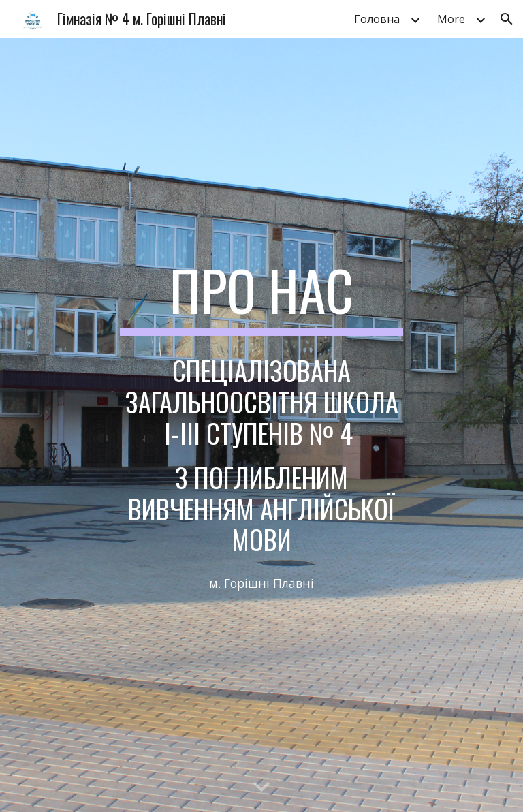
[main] (261, 296)
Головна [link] (377, 19)
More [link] (451, 19)
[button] (507, 19)
